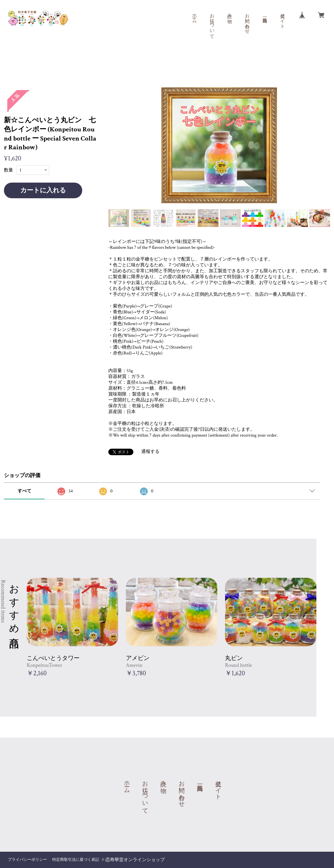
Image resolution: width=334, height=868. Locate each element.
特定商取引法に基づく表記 (76, 860)
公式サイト (282, 18)
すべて (24, 491)
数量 (8, 170)
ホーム (194, 16)
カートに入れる (43, 190)
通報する (150, 452)
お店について (212, 23)
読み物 (229, 13)
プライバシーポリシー (27, 860)
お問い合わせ (247, 21)
